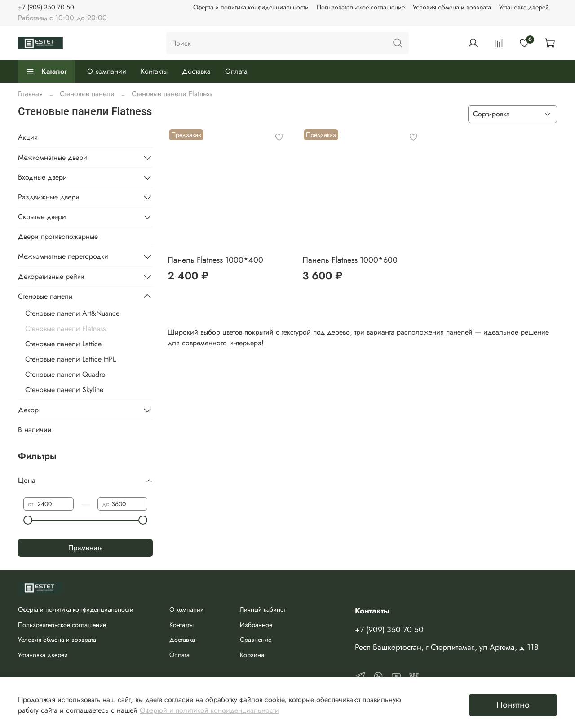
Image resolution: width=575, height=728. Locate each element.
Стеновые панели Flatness (65, 329)
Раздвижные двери (49, 197)
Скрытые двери (42, 217)
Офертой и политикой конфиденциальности (209, 710)
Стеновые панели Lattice (63, 344)
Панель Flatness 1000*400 (215, 260)
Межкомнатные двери (53, 157)
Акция (28, 137)
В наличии (35, 430)
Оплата (236, 71)
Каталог (46, 71)
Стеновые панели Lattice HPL (71, 359)
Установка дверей (524, 7)
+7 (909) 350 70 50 (46, 7)
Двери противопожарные (58, 236)
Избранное (256, 625)
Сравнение (256, 640)
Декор (28, 410)
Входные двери (42, 177)
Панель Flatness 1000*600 (350, 260)
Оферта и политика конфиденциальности (251, 7)
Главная (30, 94)
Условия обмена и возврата (452, 7)
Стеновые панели (87, 94)
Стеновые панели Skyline (64, 390)
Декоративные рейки (51, 276)
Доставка (196, 71)
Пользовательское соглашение (361, 7)
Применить (86, 548)
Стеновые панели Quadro (65, 374)
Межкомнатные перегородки (63, 256)
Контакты (154, 71)
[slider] (28, 520)
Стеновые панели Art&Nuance (72, 313)
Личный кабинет (263, 609)
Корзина (252, 655)
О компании (107, 71)
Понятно (513, 705)
